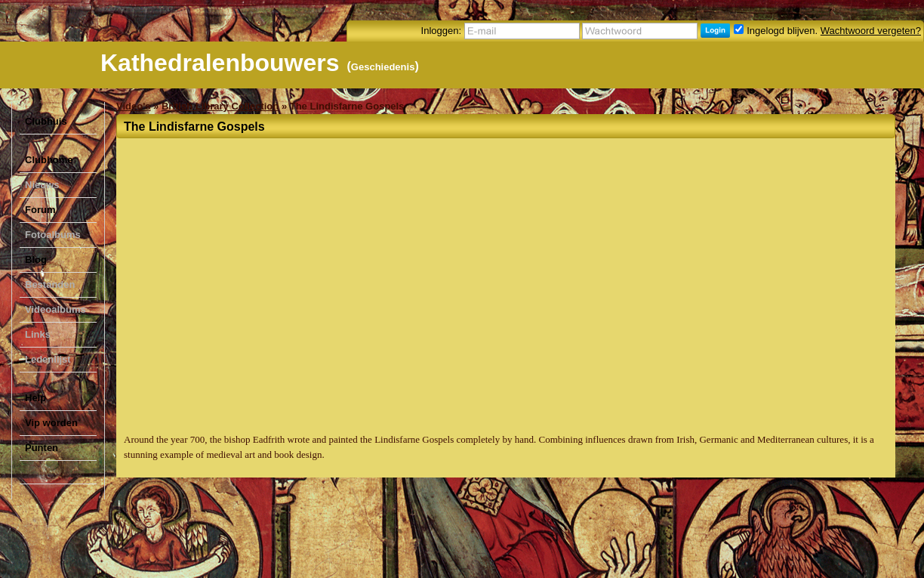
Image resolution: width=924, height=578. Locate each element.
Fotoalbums (53, 235)
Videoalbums (55, 309)
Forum (40, 210)
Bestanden (50, 284)
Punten (42, 448)
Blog (36, 260)
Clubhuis (46, 121)
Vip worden (51, 423)
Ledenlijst (48, 359)
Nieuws (42, 185)
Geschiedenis (383, 67)
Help (35, 398)
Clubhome (49, 160)
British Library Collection (220, 106)
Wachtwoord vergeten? (871, 31)
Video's (133, 106)
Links (38, 334)
